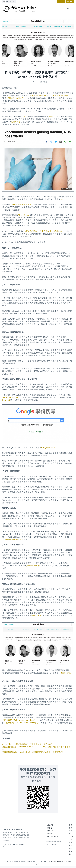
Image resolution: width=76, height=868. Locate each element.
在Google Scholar (11, 397)
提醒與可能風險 (33, 566)
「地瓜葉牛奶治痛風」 (39, 96)
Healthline (36, 615)
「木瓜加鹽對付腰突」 (60, 96)
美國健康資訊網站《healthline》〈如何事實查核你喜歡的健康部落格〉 (33, 752)
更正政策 (52, 862)
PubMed (6, 400)
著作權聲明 (61, 862)
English (61, 2)
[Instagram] (11, 2)
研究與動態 (43, 82)
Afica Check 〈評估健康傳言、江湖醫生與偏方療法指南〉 (28, 744)
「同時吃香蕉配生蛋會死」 (22, 204)
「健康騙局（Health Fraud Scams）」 (22, 723)
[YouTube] (7, 2)
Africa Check (24, 215)
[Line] (4, 2)
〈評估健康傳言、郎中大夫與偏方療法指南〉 (44, 231)
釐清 (51, 117)
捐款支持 (70, 2)
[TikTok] (14, 2)
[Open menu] (72, 9)
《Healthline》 (65, 673)
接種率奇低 (16, 122)
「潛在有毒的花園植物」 (13, 539)
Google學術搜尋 (49, 448)
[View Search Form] (68, 9)
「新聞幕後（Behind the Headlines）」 (20, 720)
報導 (24, 117)
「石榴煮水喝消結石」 (16, 98)
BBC (62, 199)
